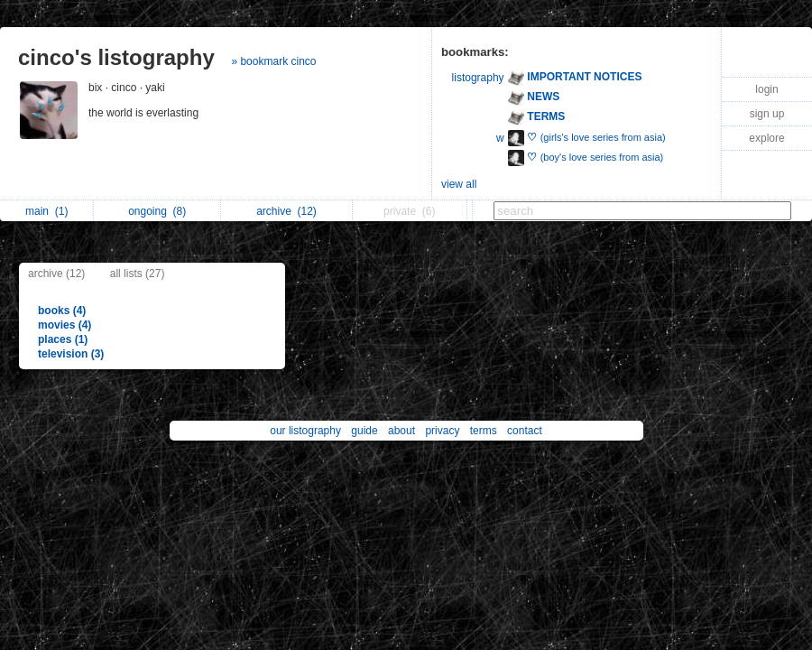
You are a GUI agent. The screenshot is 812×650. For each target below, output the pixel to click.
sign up (767, 114)
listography (478, 78)
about (401, 431)
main (46, 211)
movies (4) (65, 325)
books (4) (62, 311)
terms (484, 431)
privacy (442, 431)
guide (364, 431)
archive (286, 211)
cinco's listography (116, 57)
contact (525, 431)
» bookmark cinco (273, 61)
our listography (305, 431)
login (766, 89)
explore (766, 138)
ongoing (157, 211)
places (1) (63, 339)
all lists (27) (138, 274)
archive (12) (56, 274)
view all (459, 184)
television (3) (71, 354)
